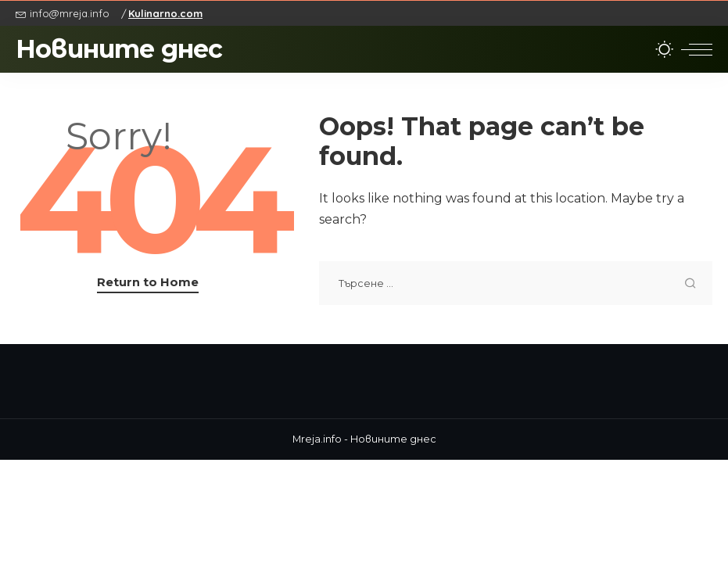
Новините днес (119, 49)
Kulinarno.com (165, 13)
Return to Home (148, 282)
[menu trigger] (697, 49)
